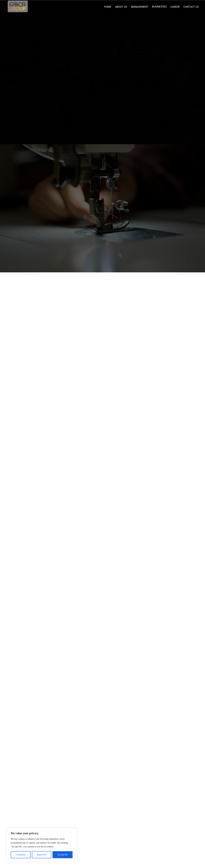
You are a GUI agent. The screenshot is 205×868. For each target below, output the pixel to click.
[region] (42, 845)
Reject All (41, 855)
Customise (21, 855)
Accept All (62, 855)
